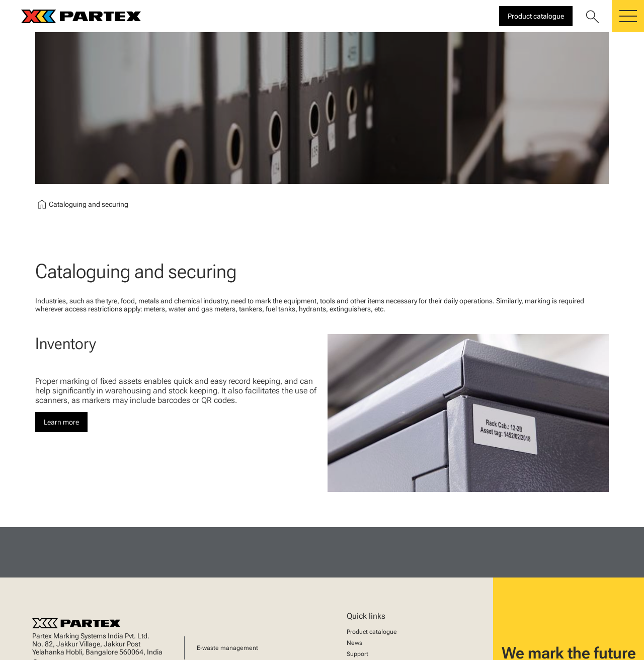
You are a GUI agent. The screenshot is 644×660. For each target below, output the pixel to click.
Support (357, 654)
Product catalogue (372, 632)
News (354, 643)
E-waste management (227, 648)
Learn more (61, 422)
